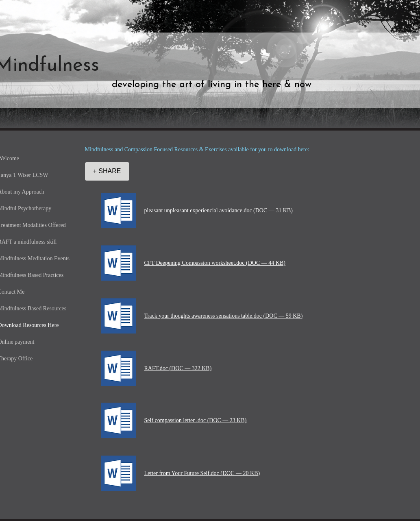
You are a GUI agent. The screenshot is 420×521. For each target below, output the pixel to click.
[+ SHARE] (107, 171)
